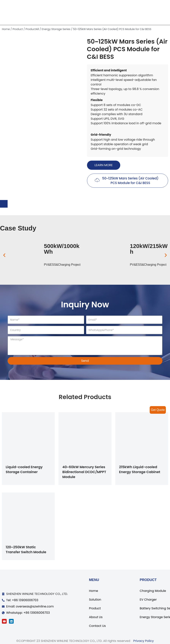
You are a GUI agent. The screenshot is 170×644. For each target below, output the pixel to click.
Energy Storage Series (56, 29)
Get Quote (158, 410)
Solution (95, 600)
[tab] (4, 204)
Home (6, 29)
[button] (104, 165)
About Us (96, 617)
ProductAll (32, 29)
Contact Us (97, 626)
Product (18, 29)
